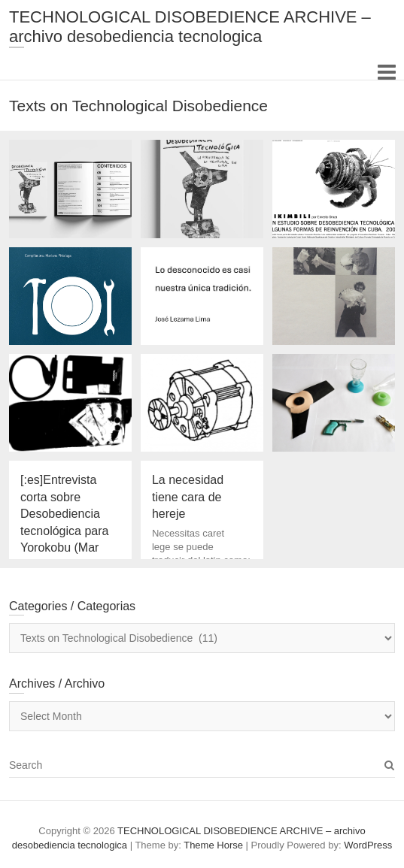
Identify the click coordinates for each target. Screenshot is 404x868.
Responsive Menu (386, 72)
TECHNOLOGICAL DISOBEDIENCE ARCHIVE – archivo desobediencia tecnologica (190, 27)
